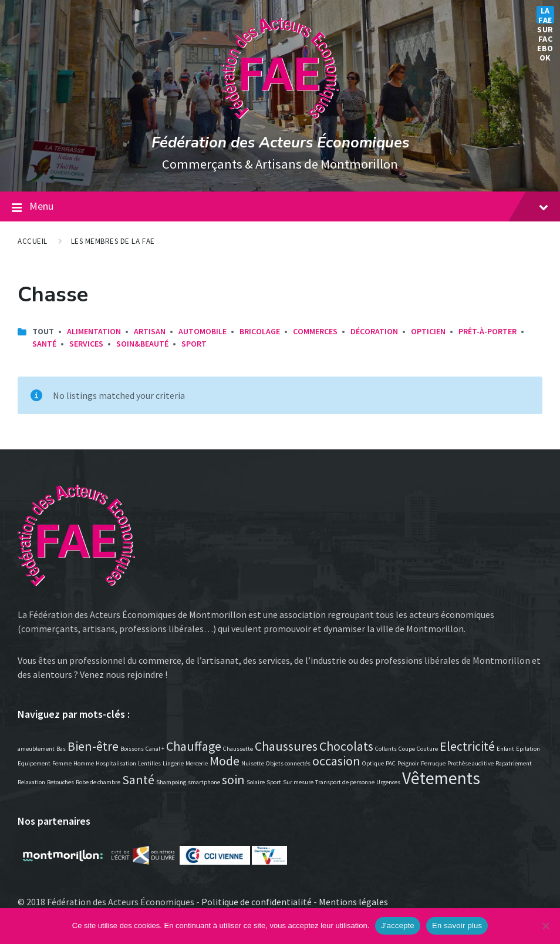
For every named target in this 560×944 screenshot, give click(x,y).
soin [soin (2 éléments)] (233, 780)
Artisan (150, 331)
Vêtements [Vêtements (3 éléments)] (441, 778)
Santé (44, 344)
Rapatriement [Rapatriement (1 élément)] (514, 763)
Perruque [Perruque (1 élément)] (433, 763)
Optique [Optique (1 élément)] (373, 763)
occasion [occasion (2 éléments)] (336, 761)
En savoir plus (457, 925)
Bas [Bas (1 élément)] (61, 749)
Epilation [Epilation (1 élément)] (528, 749)
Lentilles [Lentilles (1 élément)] (149, 763)
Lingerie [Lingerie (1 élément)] (173, 763)
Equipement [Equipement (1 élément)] (34, 763)
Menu (289, 206)
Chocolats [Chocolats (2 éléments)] (346, 746)
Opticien (428, 331)
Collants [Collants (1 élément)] (386, 749)
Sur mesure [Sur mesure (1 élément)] (298, 782)
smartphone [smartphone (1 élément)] (204, 782)
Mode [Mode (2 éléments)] (225, 761)
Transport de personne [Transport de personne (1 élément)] (345, 782)
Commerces (315, 331)
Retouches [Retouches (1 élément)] (60, 782)
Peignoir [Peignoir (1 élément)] (408, 763)
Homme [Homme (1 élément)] (84, 763)
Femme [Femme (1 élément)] (62, 763)
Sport (194, 344)
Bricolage (260, 331)
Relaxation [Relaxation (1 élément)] (31, 782)
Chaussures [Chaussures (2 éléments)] (286, 746)
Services (86, 344)
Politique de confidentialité (257, 902)
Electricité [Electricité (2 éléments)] (467, 746)
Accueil (33, 241)
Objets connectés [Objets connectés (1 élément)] (288, 763)
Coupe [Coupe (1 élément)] (407, 749)
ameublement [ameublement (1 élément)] (36, 749)
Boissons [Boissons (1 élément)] (132, 749)
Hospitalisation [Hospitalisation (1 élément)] (116, 763)
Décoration (374, 331)
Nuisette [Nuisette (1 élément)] (253, 763)
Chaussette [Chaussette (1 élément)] (238, 749)
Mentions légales (353, 902)
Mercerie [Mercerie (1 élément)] (197, 763)
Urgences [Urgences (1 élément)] (388, 782)
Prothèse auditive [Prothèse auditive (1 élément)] (470, 763)
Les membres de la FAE (113, 241)
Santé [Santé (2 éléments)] (138, 780)
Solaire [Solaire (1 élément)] (256, 782)
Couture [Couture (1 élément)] (427, 749)
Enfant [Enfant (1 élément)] (505, 749)
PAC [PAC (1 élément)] (391, 763)
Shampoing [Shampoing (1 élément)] (171, 782)
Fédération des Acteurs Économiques (280, 142)
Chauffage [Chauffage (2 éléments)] (194, 746)
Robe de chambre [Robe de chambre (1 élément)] (98, 782)
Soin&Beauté (142, 344)
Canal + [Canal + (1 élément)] (155, 749)
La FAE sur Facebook (545, 15)
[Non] (545, 926)
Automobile (203, 331)
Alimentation (94, 331)
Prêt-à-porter (488, 331)
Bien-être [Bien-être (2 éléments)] (93, 746)
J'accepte (398, 925)
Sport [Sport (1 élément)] (274, 782)
